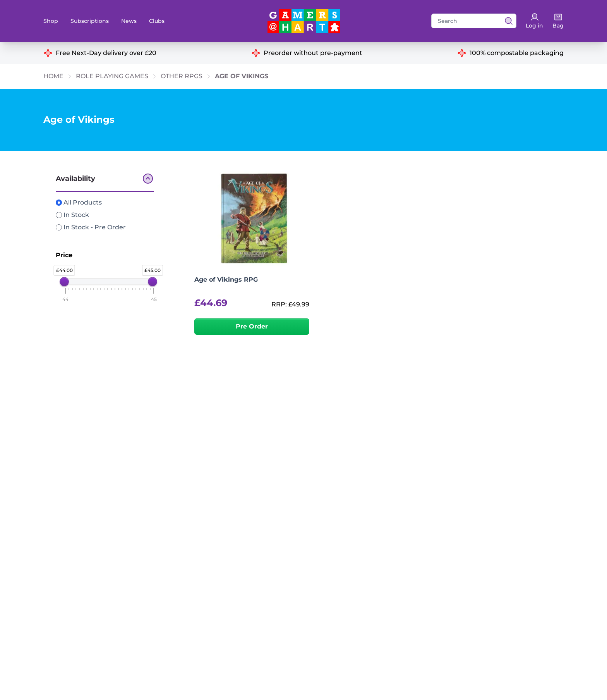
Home (53, 76)
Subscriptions (90, 21)
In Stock (72, 215)
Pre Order (252, 326)
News (129, 21)
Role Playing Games (112, 76)
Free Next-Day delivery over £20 (106, 53)
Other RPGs (182, 76)
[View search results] (506, 21)
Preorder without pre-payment (313, 53)
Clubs (157, 21)
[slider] (64, 282)
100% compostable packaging (517, 53)
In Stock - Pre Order (91, 227)
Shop (51, 21)
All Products (79, 202)
